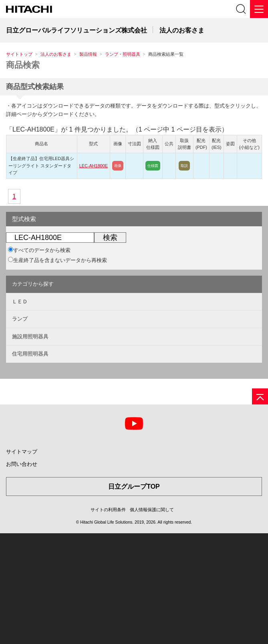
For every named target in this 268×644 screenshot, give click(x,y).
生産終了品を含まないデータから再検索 (57, 260)
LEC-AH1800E (94, 166)
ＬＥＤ (20, 302)
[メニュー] (259, 9)
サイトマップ (22, 452)
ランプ (20, 319)
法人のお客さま (56, 54)
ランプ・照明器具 (123, 54)
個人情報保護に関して (152, 510)
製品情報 (88, 54)
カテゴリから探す (33, 284)
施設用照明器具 (30, 336)
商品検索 (23, 65)
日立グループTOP (134, 487)
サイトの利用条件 (108, 510)
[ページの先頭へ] (260, 396)
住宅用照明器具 (30, 354)
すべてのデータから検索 (39, 250)
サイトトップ (19, 54)
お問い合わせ (22, 464)
